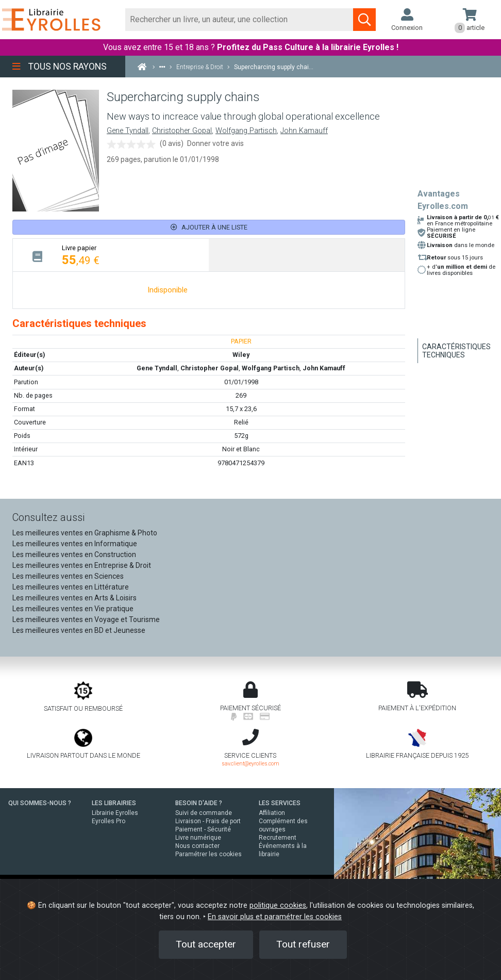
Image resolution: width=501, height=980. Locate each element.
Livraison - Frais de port (208, 821)
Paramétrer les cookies (208, 854)
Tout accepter (206, 944)
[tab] (111, 255)
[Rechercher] (239, 20)
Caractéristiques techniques (456, 351)
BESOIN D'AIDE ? (199, 803)
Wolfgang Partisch (246, 131)
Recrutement (278, 838)
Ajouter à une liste (209, 227)
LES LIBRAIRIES (114, 803)
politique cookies (278, 905)
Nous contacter (197, 846)
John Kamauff (304, 131)
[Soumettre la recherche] (364, 20)
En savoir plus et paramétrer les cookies (275, 917)
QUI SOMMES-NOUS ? (40, 803)
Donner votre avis (215, 143)
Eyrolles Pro (108, 821)
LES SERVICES (280, 803)
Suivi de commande (204, 813)
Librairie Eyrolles (115, 813)
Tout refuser (303, 944)
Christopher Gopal (182, 131)
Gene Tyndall (128, 131)
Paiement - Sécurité (203, 829)
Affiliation (272, 813)
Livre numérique (198, 838)
